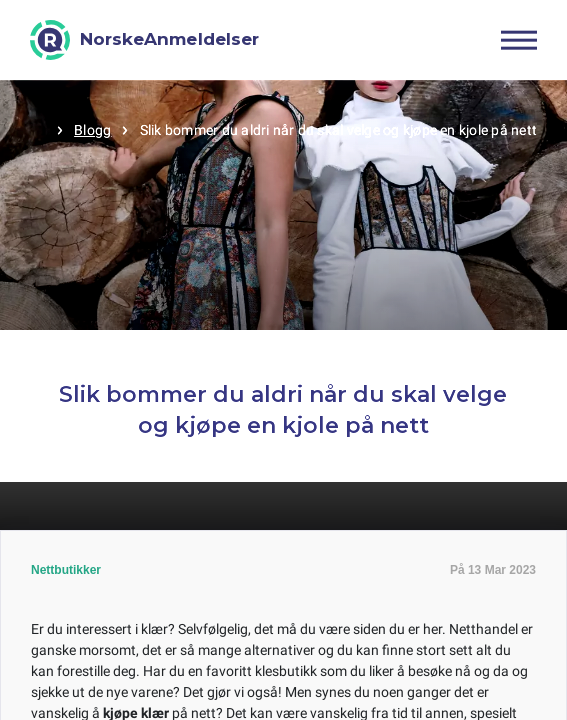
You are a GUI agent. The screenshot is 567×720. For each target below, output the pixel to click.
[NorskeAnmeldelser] (144, 40)
